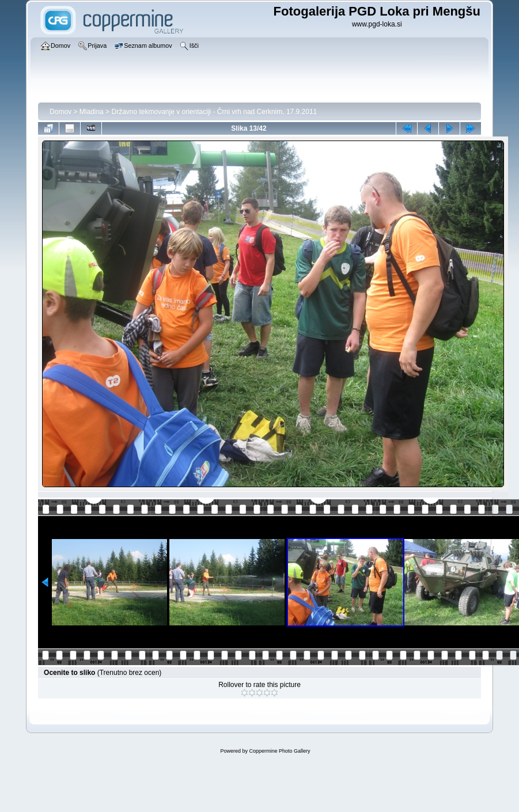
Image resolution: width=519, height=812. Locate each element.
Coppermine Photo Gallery (279, 751)
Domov (60, 112)
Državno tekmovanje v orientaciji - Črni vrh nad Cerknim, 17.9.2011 (214, 112)
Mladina (92, 112)
